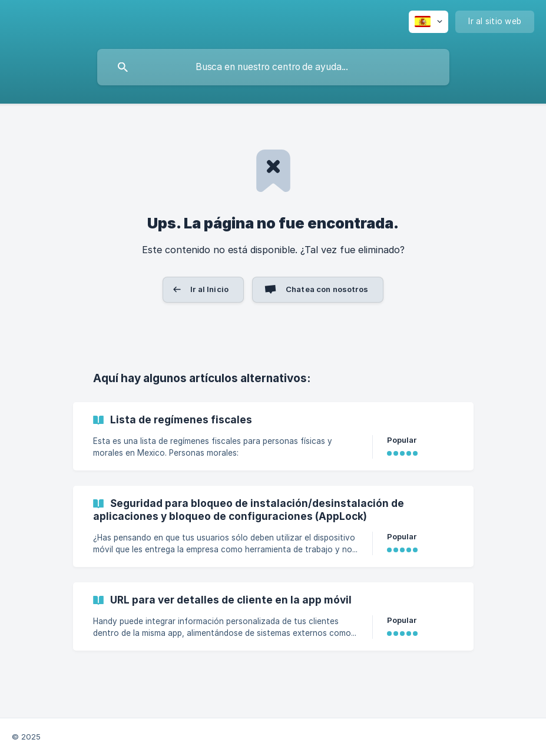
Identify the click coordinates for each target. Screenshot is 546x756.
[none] (428, 22)
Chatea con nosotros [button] (327, 289)
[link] (273, 436)
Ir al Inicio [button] (209, 289)
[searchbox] (273, 67)
